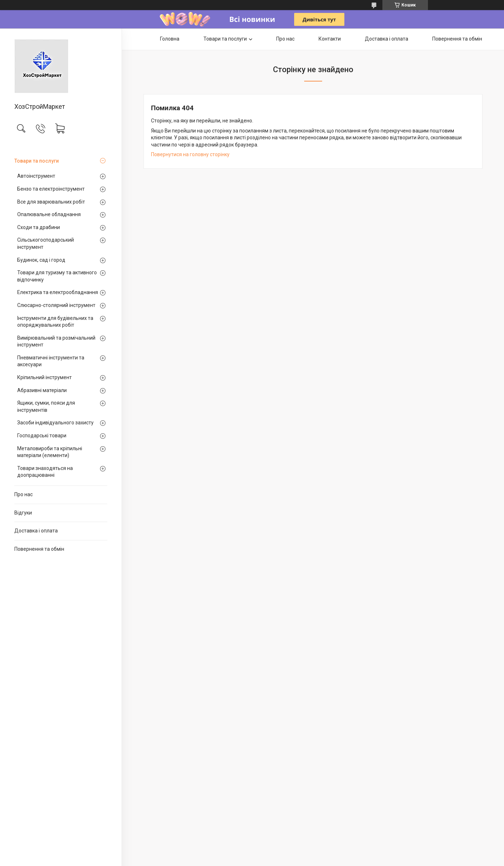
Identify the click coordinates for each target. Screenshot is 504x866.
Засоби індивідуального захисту (55, 423)
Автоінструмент (36, 176)
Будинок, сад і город (41, 260)
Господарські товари (42, 436)
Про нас (23, 494)
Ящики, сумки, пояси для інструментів (46, 406)
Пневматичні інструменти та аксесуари (51, 361)
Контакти (330, 39)
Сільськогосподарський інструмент (46, 243)
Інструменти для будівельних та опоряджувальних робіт (55, 322)
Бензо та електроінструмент (51, 189)
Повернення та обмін (39, 549)
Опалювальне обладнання (49, 214)
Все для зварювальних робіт (51, 202)
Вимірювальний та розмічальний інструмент (56, 341)
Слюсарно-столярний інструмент (56, 305)
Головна (170, 39)
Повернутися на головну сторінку (190, 154)
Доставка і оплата (36, 531)
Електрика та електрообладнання (58, 292)
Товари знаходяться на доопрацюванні (45, 472)
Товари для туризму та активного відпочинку (57, 276)
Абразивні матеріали (42, 390)
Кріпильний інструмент (44, 377)
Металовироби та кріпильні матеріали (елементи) (50, 452)
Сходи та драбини (39, 227)
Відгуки (23, 513)
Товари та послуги (37, 161)
